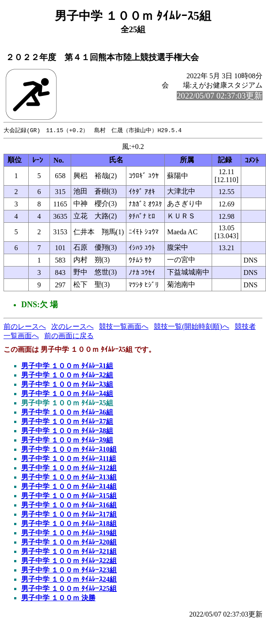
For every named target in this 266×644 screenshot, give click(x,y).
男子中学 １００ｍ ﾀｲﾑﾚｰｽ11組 (69, 459)
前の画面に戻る (69, 336)
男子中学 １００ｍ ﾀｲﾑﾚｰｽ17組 (69, 515)
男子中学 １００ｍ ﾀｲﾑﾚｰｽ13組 (69, 478)
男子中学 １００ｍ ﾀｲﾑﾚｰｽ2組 (67, 375)
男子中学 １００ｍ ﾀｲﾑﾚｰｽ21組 (69, 552)
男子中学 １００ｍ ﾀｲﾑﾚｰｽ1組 (67, 366)
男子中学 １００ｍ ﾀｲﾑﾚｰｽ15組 (69, 496)
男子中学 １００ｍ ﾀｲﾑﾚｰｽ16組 (69, 505)
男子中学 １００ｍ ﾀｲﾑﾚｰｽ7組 (67, 422)
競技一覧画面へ (124, 327)
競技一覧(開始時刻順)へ (192, 327)
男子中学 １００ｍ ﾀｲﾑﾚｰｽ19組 (69, 533)
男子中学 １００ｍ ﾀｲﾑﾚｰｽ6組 (67, 413)
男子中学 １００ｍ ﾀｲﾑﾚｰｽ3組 (67, 385)
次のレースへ (72, 327)
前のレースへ (25, 327)
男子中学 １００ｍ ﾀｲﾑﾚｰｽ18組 (69, 524)
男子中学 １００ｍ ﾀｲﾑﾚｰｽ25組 (69, 589)
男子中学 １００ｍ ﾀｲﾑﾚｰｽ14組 (69, 487)
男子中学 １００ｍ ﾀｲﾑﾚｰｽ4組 (67, 394)
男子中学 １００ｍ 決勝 (58, 598)
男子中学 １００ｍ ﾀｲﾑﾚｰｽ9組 (67, 440)
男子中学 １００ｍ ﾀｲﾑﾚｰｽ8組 (67, 431)
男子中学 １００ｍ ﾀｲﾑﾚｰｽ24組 (69, 580)
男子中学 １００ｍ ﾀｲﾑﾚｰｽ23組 (69, 570)
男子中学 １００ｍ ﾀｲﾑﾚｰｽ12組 (69, 468)
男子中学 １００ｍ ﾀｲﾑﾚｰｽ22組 (69, 561)
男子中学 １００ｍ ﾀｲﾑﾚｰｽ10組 (69, 450)
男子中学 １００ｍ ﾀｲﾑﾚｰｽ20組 (69, 543)
